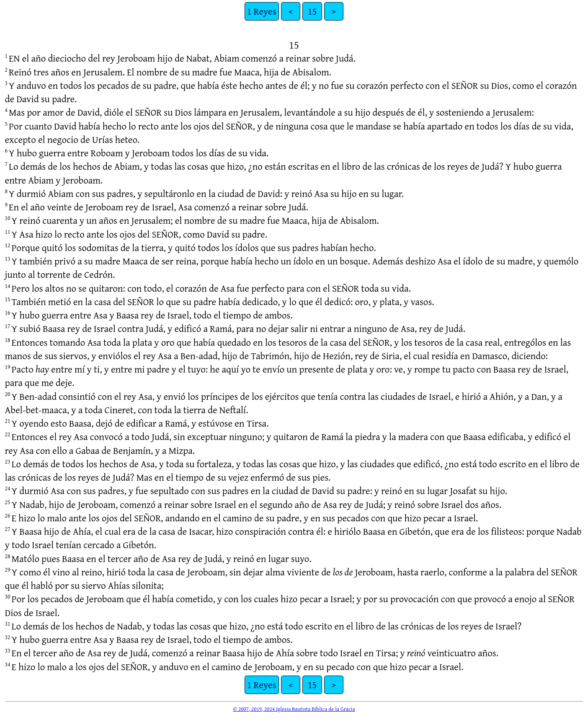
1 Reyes (262, 11)
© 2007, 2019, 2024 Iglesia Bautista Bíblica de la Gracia (294, 709)
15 (312, 11)
